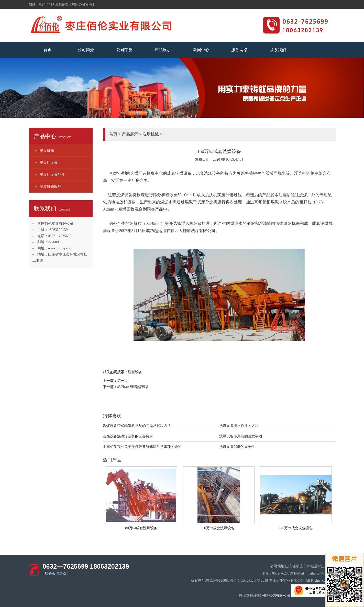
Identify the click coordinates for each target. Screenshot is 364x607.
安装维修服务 (50, 187)
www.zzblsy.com (60, 248)
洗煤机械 (47, 151)
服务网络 (239, 50)
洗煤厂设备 (49, 163)
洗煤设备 (212, 173)
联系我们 (278, 50)
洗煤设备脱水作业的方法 (239, 426)
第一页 (123, 381)
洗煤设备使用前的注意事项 (241, 436)
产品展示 (163, 50)
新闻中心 (201, 50)
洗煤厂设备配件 (52, 175)
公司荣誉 (124, 50)
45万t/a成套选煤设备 (133, 387)
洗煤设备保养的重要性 (237, 447)
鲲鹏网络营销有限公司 (272, 596)
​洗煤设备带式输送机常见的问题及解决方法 (137, 426)
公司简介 (86, 50)
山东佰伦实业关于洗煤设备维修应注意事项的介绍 (142, 447)
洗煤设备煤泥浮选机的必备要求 (128, 436)
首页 (48, 50)
